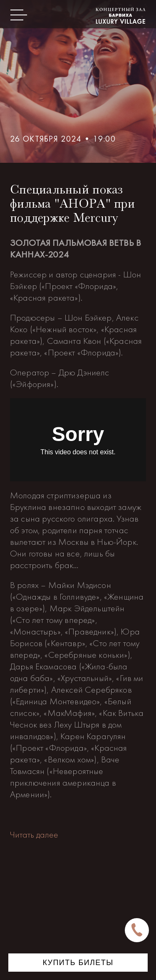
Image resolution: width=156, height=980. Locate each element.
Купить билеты (78, 963)
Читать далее (34, 834)
